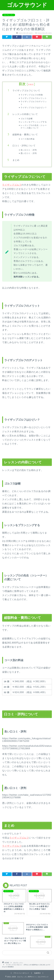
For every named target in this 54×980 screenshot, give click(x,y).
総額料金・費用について (25, 135)
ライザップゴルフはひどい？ (34, 107)
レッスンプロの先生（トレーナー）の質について (34, 127)
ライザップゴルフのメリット (34, 98)
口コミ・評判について (24, 146)
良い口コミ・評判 (29, 150)
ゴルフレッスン (9, 15)
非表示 (31, 84)
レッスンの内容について (25, 114)
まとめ (16, 160)
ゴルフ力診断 (27, 119)
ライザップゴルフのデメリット (34, 103)
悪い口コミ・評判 (29, 153)
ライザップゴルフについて (26, 91)
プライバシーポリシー (21, 973)
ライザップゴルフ (12, 185)
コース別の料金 (28, 139)
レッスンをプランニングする (34, 122)
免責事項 (37, 973)
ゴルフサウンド (27, 5)
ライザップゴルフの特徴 (32, 95)
